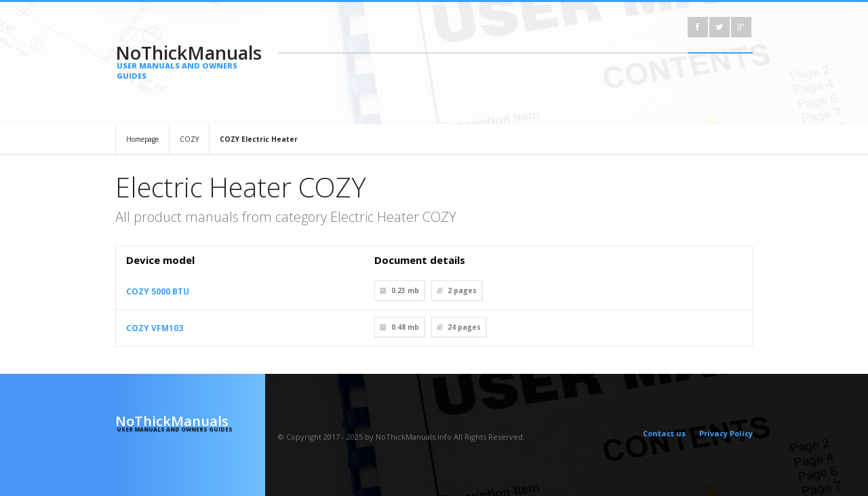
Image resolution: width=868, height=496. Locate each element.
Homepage (142, 139)
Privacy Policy (726, 433)
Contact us (664, 433)
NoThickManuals (190, 60)
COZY (189, 139)
